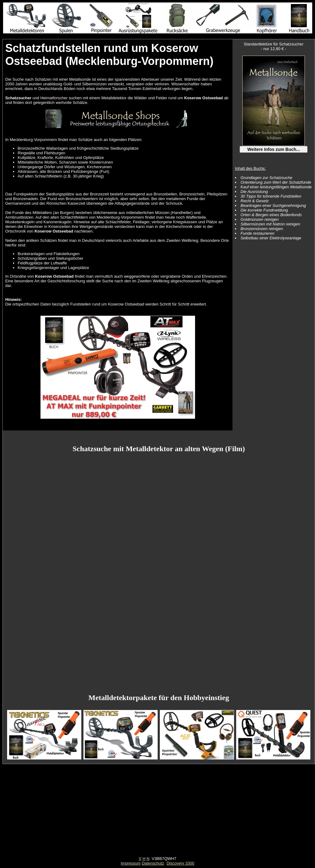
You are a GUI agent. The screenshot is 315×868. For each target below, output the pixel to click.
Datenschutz (153, 863)
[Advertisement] (158, 813)
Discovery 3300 (181, 863)
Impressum (130, 863)
